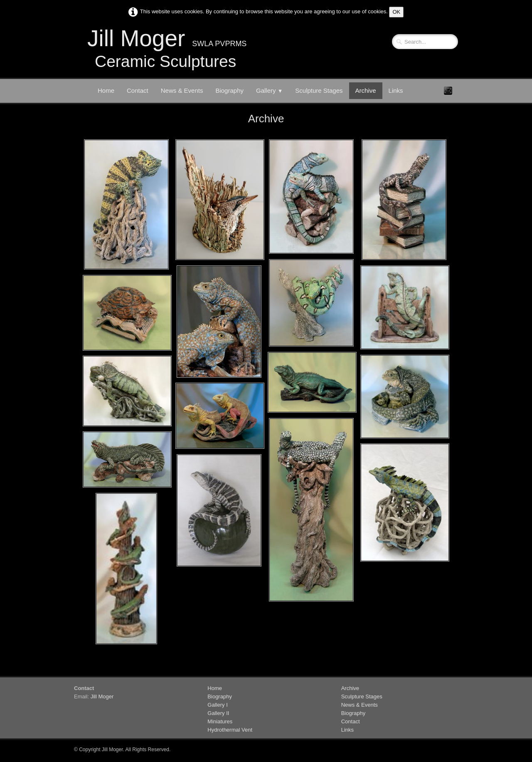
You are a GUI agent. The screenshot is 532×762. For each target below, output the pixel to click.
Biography (229, 90)
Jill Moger (102, 696)
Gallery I (217, 705)
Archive (366, 90)
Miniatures (220, 721)
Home (106, 90)
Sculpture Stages (319, 90)
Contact (138, 90)
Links (396, 90)
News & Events (182, 90)
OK (396, 12)
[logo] (165, 52)
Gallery (269, 90)
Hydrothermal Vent (230, 730)
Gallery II (218, 713)
